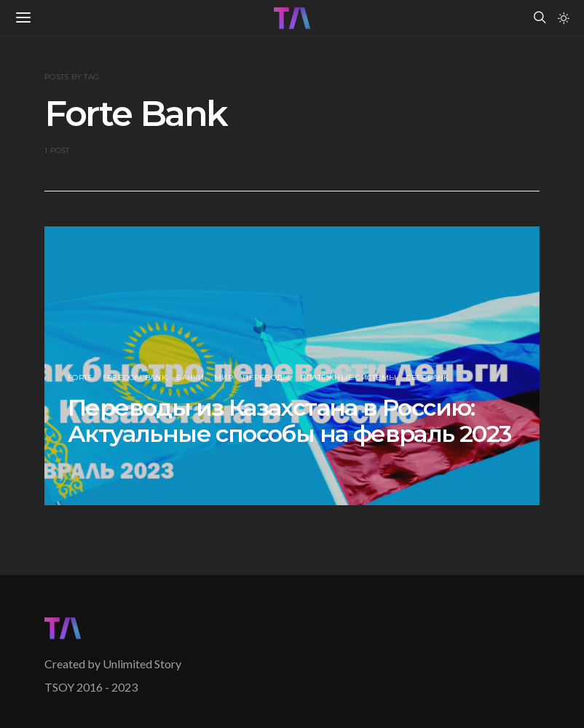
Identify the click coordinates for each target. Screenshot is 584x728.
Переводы (266, 377)
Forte (80, 377)
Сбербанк (428, 377)
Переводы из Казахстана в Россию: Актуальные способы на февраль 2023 (289, 420)
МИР (224, 377)
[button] (564, 18)
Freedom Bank (135, 377)
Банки (190, 377)
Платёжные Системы (348, 377)
